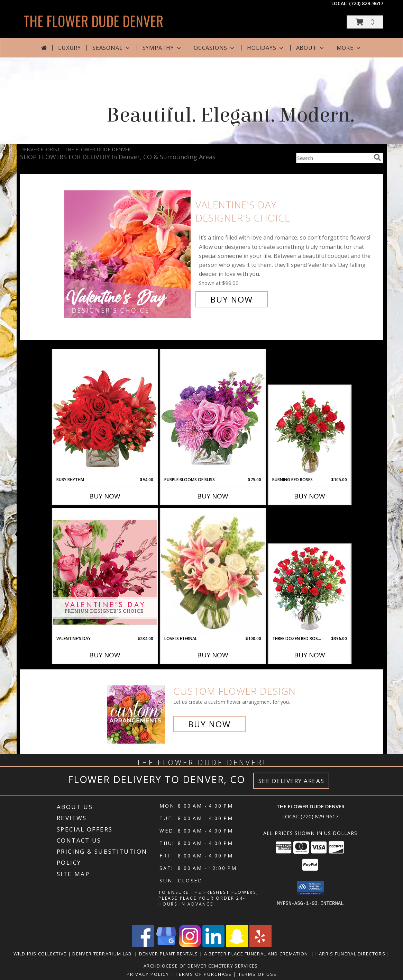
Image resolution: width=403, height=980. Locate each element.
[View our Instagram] (190, 945)
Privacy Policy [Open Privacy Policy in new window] (148, 974)
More (349, 48)
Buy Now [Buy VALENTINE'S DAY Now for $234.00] (105, 655)
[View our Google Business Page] (166, 945)
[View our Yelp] (260, 945)
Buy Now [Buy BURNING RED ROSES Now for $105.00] (310, 496)
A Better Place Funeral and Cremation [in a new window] (258, 954)
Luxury (70, 48)
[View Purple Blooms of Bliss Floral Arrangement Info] (213, 413)
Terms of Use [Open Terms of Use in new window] (258, 974)
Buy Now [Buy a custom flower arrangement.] (209, 724)
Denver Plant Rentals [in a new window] (169, 954)
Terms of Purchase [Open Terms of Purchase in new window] (204, 974)
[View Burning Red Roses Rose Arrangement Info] (309, 431)
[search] (377, 158)
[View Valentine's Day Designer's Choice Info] (128, 252)
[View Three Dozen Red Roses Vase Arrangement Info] (309, 590)
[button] (365, 22)
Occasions (215, 48)
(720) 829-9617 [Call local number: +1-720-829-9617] (366, 3)
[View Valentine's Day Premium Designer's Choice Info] (105, 572)
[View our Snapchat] (237, 945)
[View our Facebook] (143, 945)
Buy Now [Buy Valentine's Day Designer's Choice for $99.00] (232, 299)
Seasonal (112, 48)
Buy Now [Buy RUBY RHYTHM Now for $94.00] (105, 496)
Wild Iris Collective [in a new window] (41, 954)
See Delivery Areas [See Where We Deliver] (291, 781)
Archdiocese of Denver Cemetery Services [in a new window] (201, 966)
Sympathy (162, 48)
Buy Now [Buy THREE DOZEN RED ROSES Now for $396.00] (310, 655)
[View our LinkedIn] (213, 945)
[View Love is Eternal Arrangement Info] (213, 572)
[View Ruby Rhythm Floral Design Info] (105, 413)
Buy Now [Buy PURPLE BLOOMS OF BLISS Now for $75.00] (213, 496)
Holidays (266, 48)
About (311, 48)
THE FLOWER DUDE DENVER (93, 21)
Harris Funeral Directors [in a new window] (351, 954)
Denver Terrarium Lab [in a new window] (103, 954)
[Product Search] (333, 158)
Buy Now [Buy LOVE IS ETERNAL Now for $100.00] (213, 655)
